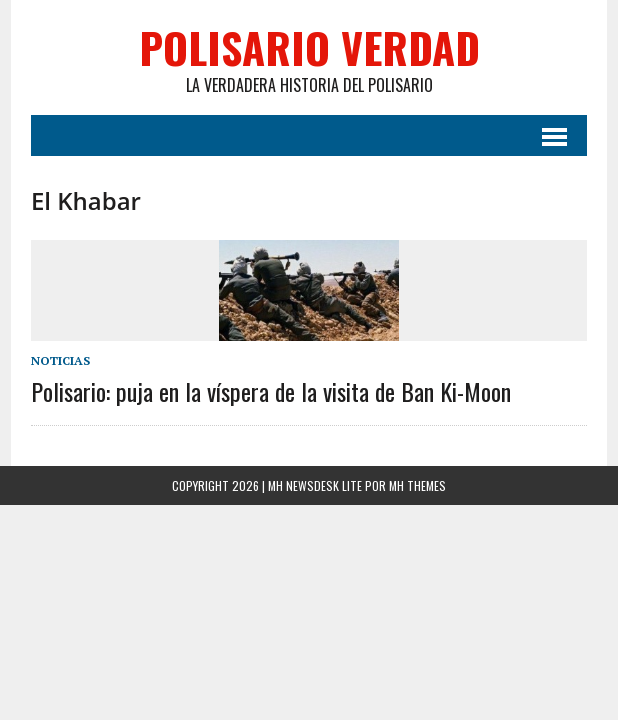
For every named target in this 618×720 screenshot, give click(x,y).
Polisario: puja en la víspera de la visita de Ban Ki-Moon (271, 391)
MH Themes (417, 485)
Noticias (60, 360)
